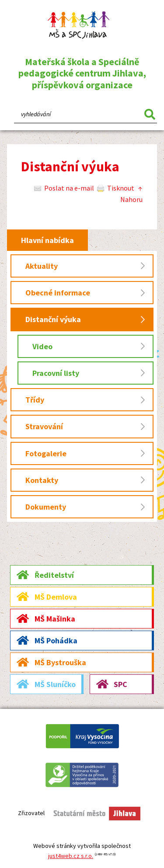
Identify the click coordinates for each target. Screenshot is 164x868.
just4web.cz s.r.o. (71, 856)
